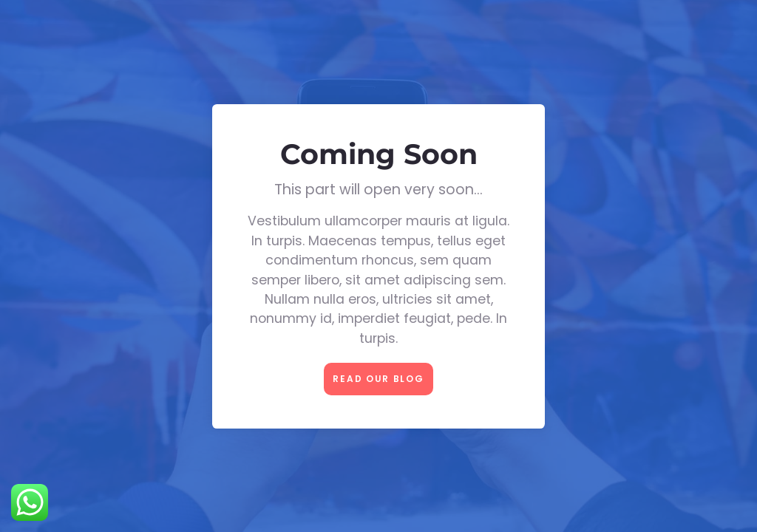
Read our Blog (378, 379)
